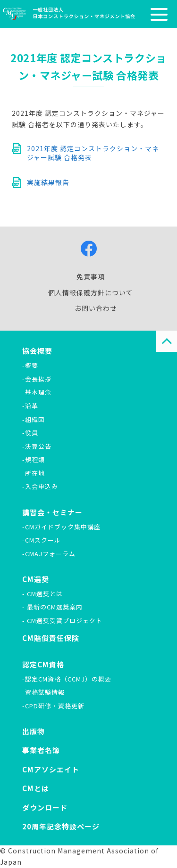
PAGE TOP (166, 341)
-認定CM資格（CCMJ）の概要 (67, 679)
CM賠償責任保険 (51, 638)
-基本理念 (37, 392)
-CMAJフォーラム (49, 554)
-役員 (30, 433)
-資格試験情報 (43, 692)
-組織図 (34, 419)
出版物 (34, 731)
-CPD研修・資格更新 (53, 706)
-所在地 (34, 473)
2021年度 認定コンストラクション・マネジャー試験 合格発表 (93, 153)
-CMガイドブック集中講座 (61, 527)
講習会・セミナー (52, 512)
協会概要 (37, 351)
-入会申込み (40, 486)
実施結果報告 (48, 182)
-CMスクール (42, 540)
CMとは (36, 788)
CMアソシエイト (51, 769)
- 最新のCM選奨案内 (52, 607)
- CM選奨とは (42, 594)
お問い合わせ (96, 308)
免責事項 (91, 276)
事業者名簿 (41, 750)
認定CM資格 (43, 664)
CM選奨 (36, 579)
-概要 (30, 365)
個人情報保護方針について (91, 292)
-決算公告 (37, 446)
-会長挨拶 (37, 379)
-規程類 (34, 459)
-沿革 (30, 406)
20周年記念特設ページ (61, 826)
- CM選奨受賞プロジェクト (62, 621)
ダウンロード (45, 807)
